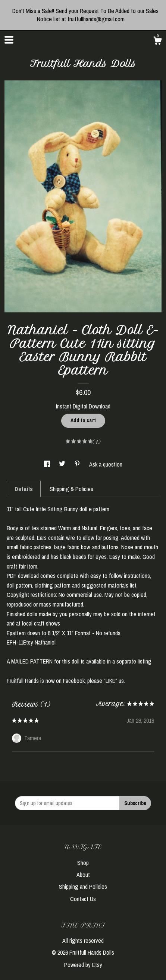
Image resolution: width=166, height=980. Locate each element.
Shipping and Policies (83, 887)
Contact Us (83, 899)
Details (24, 489)
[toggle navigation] (9, 40)
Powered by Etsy (83, 965)
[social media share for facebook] (48, 464)
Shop (83, 863)
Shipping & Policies (71, 489)
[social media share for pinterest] (78, 464)
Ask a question (106, 464)
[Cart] (157, 42)
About (83, 875)
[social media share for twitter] (63, 464)
